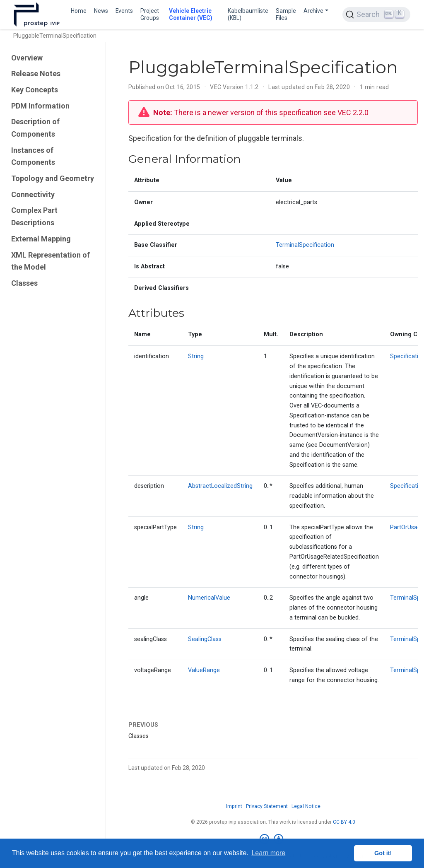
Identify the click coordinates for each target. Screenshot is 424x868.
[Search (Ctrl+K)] (376, 14)
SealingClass (205, 639)
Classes (24, 283)
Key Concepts (35, 90)
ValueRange (204, 670)
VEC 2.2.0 (353, 112)
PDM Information (40, 106)
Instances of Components (33, 156)
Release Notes (36, 74)
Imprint (234, 806)
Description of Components (35, 128)
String (196, 356)
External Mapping (41, 239)
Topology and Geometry (53, 178)
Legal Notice (306, 806)
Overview (27, 58)
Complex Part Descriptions (34, 216)
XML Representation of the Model (51, 261)
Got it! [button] (383, 853)
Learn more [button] (268, 853)
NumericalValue (209, 598)
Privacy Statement (267, 806)
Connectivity (33, 194)
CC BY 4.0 (344, 822)
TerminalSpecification (305, 245)
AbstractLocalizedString (220, 486)
